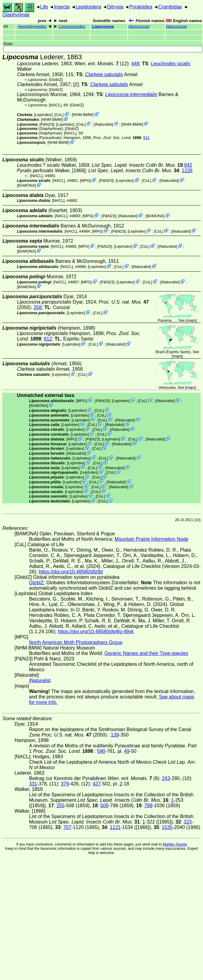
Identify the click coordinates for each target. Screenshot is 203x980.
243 (166, 778)
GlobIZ (56, 80)
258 (38, 307)
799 (148, 806)
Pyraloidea (141, 7)
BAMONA (26, 185)
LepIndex (43, 115)
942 (188, 165)
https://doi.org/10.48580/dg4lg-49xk (96, 632)
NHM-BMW (83, 115)
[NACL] (55, 105)
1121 (115, 827)
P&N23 (47, 124)
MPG (85, 181)
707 (67, 827)
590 (101, 751)
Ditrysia (115, 7)
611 (147, 138)
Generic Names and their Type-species (146, 653)
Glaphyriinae (16, 15)
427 (97, 784)
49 (127, 751)
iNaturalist (104, 124)
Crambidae (170, 7)
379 (65, 784)
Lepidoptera (88, 7)
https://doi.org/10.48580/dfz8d (71, 572)
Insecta (62, 7)
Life (44, 7)
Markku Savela (175, 844)
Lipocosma (103, 26)
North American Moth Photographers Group (76, 642)
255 (61, 806)
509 (105, 806)
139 (115, 735)
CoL (59, 115)
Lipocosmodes (72, 26)
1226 (187, 171)
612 (48, 339)
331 (33, 784)
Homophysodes (32, 26)
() (139, 26)
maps (191, 321)
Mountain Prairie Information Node (152, 539)
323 (188, 822)
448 (135, 64)
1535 (167, 827)
